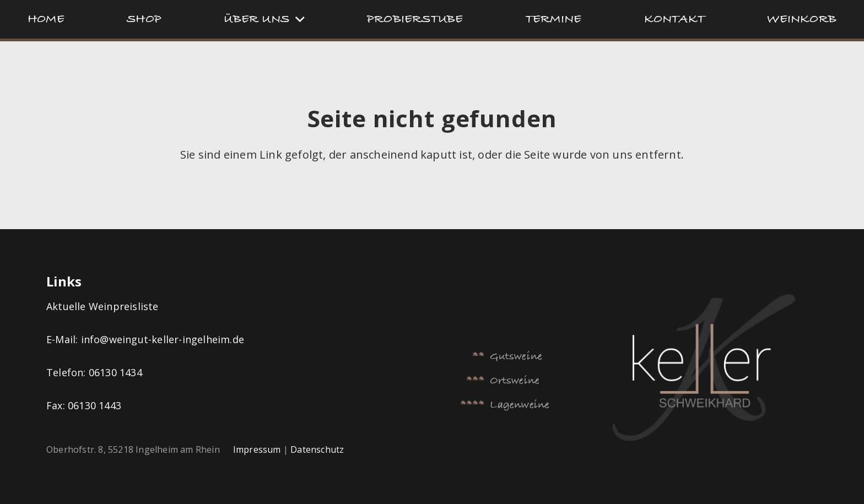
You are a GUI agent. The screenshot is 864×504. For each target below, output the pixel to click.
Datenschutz (317, 449)
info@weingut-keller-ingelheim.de (163, 339)
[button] (297, 19)
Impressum (257, 449)
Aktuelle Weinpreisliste (104, 306)
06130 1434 (115, 372)
